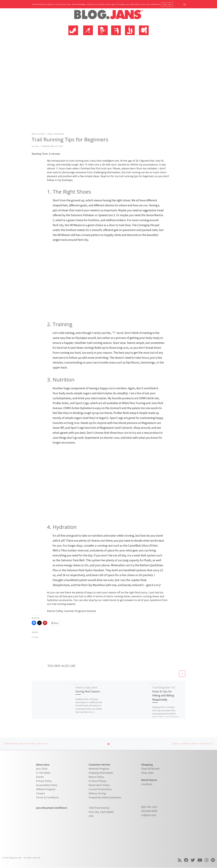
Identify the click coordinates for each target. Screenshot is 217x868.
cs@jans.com (149, 815)
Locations (147, 784)
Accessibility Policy (47, 785)
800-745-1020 (149, 807)
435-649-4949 (149, 811)
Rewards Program (99, 769)
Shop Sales (148, 773)
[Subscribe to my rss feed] (180, 860)
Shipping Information (101, 773)
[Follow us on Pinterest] (213, 860)
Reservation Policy (99, 785)
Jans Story (42, 769)
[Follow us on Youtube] (200, 860)
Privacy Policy (44, 781)
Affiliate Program (46, 789)
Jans (37, 146)
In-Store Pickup (97, 781)
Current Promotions (100, 789)
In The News (43, 773)
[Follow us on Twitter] (193, 860)
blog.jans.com (15, 858)
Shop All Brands (150, 769)
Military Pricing (97, 793)
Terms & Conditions (48, 798)
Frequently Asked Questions (105, 798)
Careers (41, 793)
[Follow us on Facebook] (186, 860)
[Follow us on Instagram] (206, 860)
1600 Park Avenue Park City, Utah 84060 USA (101, 812)
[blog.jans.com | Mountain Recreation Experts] (108, 16)
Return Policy (96, 777)
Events (40, 777)
